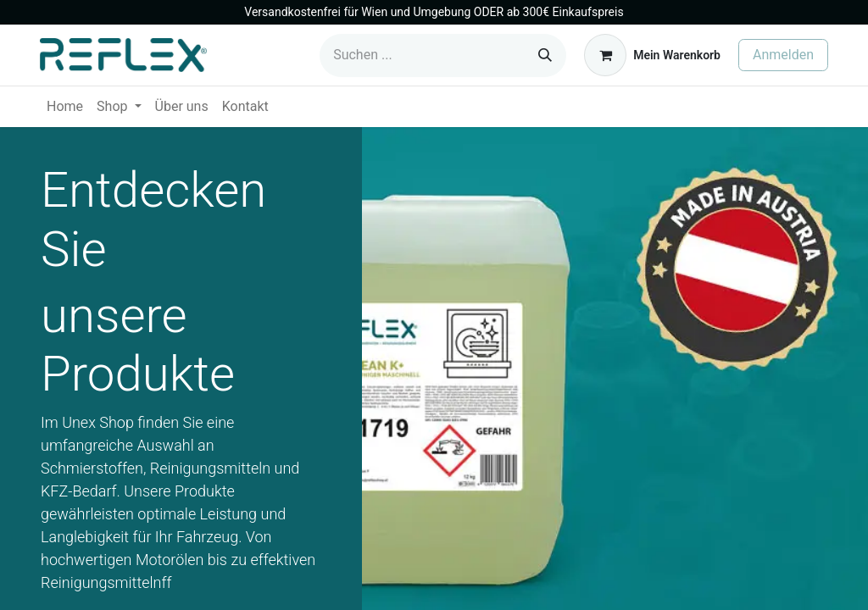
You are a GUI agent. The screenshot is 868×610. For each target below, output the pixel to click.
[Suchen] (545, 55)
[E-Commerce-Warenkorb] (652, 55)
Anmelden (783, 55)
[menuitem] (65, 107)
